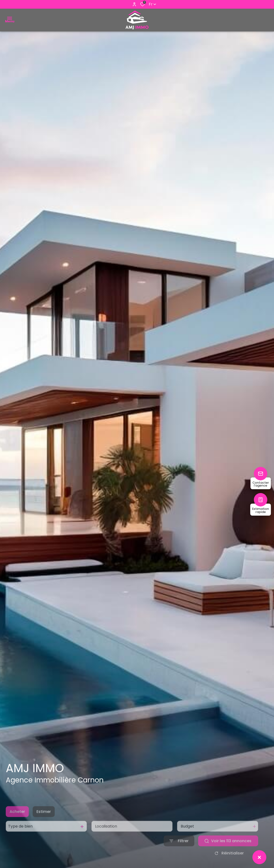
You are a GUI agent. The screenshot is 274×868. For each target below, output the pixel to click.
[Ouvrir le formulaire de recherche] (179, 851)
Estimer (44, 821)
